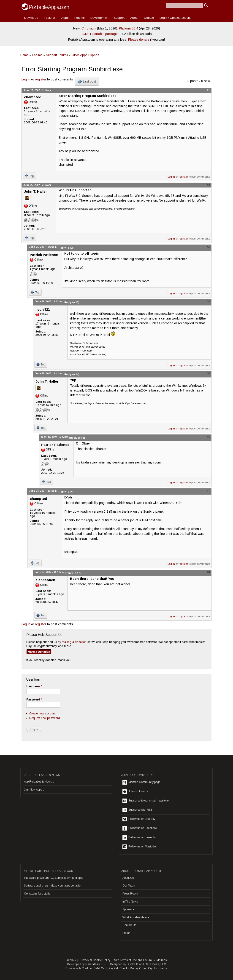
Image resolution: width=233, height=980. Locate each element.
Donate (149, 18)
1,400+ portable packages (100, 34)
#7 (208, 491)
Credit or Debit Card (95, 968)
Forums (80, 18)
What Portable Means (136, 917)
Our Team (129, 886)
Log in (26, 79)
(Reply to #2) (66, 248)
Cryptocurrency (158, 968)
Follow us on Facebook (140, 828)
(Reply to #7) (73, 573)
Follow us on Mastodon (140, 847)
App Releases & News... (39, 782)
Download (31, 18)
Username (34, 686)
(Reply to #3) (71, 302)
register (41, 79)
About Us (128, 878)
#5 (208, 373)
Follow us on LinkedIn (139, 838)
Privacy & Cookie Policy (95, 960)
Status (126, 933)
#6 (208, 437)
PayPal (113, 968)
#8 (208, 572)
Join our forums (135, 792)
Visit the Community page (141, 782)
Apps (65, 18)
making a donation (74, 642)
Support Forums (57, 55)
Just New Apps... (34, 790)
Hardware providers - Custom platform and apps (54, 878)
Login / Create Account (175, 18)
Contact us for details (37, 894)
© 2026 (71, 960)
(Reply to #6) (66, 492)
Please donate (139, 40)
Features (50, 18)
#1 (208, 90)
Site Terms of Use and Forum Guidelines (141, 960)
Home (24, 55)
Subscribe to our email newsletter (146, 801)
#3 (208, 247)
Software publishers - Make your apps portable (52, 886)
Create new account (42, 713)
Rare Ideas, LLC (96, 964)
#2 (208, 185)
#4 (208, 301)
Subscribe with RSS (138, 810)
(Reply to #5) (77, 438)
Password (34, 700)
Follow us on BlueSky (139, 819)
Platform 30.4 (129, 28)
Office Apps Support (85, 55)
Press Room (130, 894)
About (134, 18)
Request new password (45, 718)
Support (119, 18)
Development (99, 18)
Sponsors (128, 909)
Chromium (89, 28)
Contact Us (129, 925)
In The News (130, 902)
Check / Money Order (133, 968)
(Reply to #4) (71, 374)
